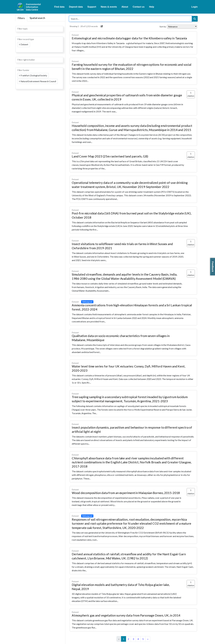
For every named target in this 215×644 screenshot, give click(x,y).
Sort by (163, 27)
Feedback (213, 267)
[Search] (195, 19)
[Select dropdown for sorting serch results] (182, 26)
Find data (59, 7)
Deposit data (76, 7)
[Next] (148, 639)
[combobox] (39, 29)
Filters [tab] (21, 18)
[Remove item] (20, 45)
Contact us (139, 7)
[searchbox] (18, 29)
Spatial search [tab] (37, 18)
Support (92, 7)
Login (195, 7)
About (125, 7)
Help (152, 7)
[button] (102, 26)
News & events (109, 7)
